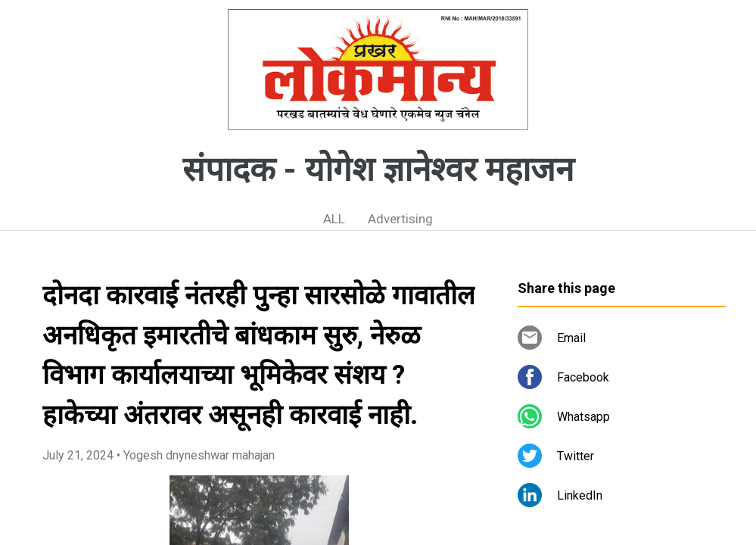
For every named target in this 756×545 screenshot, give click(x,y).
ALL (334, 219)
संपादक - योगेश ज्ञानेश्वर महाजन (378, 170)
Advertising (400, 219)
